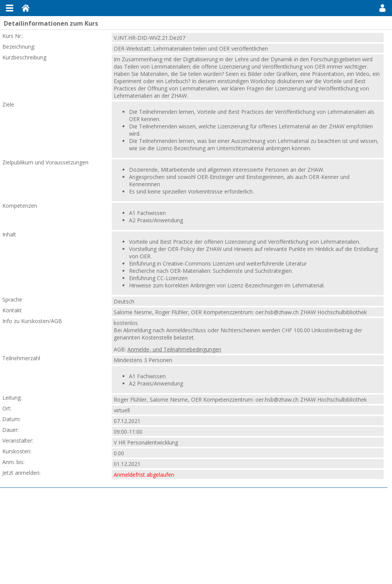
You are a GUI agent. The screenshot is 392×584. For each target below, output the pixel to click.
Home (26, 8)
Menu (10, 8)
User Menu (382, 8)
